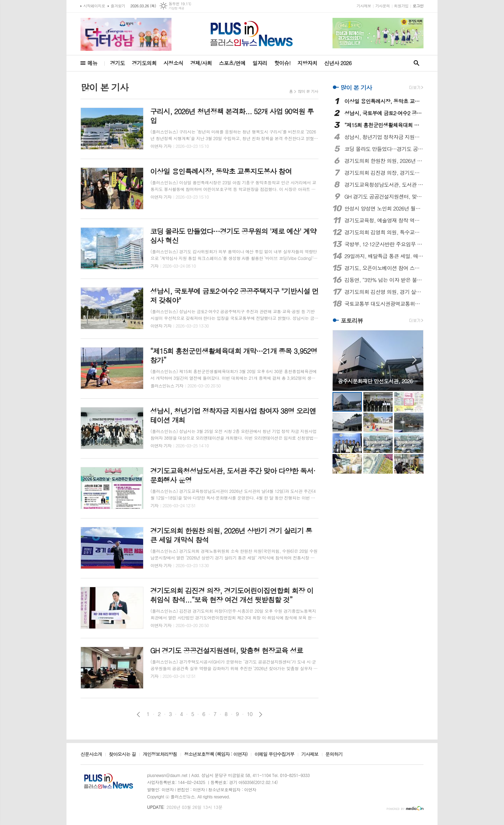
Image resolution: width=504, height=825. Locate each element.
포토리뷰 (352, 321)
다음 (261, 714)
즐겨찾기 (118, 6)
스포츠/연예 (232, 63)
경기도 (117, 63)
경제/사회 (201, 63)
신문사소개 (91, 755)
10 (250, 714)
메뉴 (92, 63)
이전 (138, 714)
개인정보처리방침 (160, 755)
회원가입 (401, 6)
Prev (341, 360)
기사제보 (364, 6)
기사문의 (382, 6)
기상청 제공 (177, 8)
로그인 (418, 6)
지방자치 (307, 63)
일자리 (260, 63)
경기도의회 (144, 63)
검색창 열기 (416, 63)
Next (415, 360)
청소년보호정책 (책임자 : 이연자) (216, 755)
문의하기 (334, 755)
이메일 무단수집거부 (274, 755)
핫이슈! (282, 63)
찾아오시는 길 (122, 755)
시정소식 (173, 63)
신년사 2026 (338, 63)
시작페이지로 (94, 6)
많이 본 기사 (308, 91)
